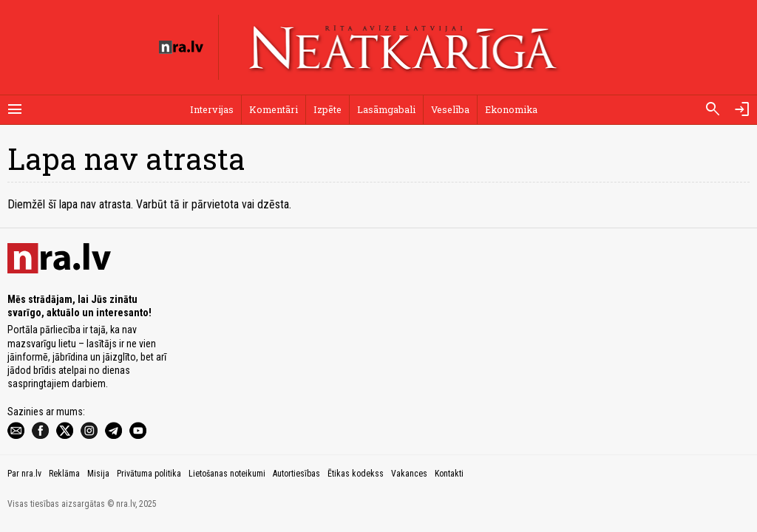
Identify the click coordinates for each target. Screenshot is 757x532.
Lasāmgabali (386, 109)
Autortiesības (296, 474)
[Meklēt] (713, 109)
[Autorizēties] (742, 109)
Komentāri (274, 109)
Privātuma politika (149, 474)
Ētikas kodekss (356, 474)
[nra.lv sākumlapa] (181, 47)
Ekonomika (511, 109)
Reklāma (64, 474)
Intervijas (212, 109)
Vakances (409, 474)
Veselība (450, 109)
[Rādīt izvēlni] (15, 109)
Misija (98, 474)
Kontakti (449, 474)
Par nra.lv (24, 474)
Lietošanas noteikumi (227, 474)
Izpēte (327, 109)
